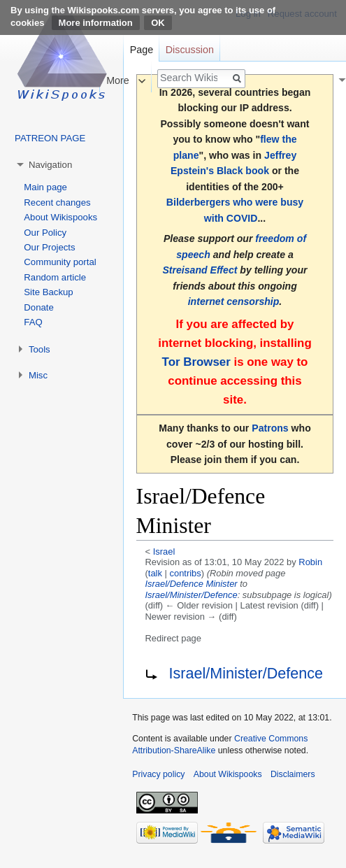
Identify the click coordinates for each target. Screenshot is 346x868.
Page (142, 50)
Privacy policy (158, 774)
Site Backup (48, 292)
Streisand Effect (200, 270)
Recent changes (57, 202)
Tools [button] (39, 349)
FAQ (33, 322)
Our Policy (45, 233)
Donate (39, 307)
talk (155, 573)
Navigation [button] (50, 165)
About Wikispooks (60, 217)
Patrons (270, 428)
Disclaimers (293, 774)
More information (96, 23)
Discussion (190, 50)
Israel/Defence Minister (192, 584)
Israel (164, 552)
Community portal (60, 262)
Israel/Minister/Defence (192, 595)
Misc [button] (38, 375)
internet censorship (234, 301)
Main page (45, 187)
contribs (185, 573)
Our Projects (49, 247)
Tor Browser (196, 362)
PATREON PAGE (50, 138)
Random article (55, 277)
